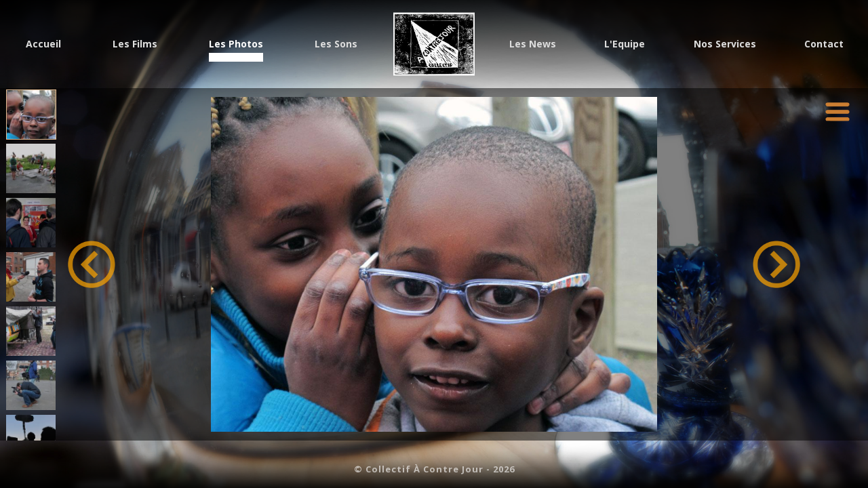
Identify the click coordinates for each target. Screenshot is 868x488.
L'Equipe (625, 45)
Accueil (43, 45)
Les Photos (236, 45)
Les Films (135, 45)
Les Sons (336, 45)
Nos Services (725, 45)
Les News (533, 45)
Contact (824, 45)
